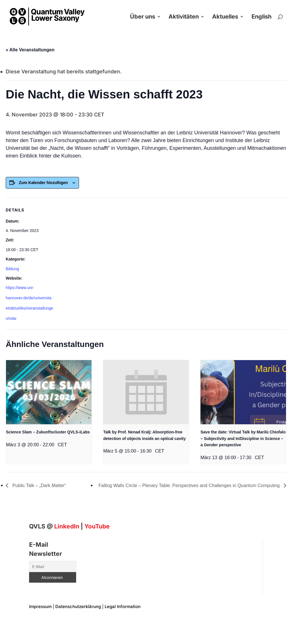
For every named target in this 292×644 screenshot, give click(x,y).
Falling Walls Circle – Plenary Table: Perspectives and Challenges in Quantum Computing (190, 485)
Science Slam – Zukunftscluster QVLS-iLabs (48, 432)
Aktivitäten (184, 17)
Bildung (12, 269)
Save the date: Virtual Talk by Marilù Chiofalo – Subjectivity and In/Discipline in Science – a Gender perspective (243, 438)
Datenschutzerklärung (78, 606)
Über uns (143, 17)
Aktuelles (225, 17)
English (261, 17)
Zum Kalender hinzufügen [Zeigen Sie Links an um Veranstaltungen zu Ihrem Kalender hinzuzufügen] (43, 183)
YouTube (97, 526)
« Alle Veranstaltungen (30, 50)
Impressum (40, 606)
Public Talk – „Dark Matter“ (39, 485)
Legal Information (123, 606)
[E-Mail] (53, 567)
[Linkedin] (67, 526)
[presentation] (49, 392)
